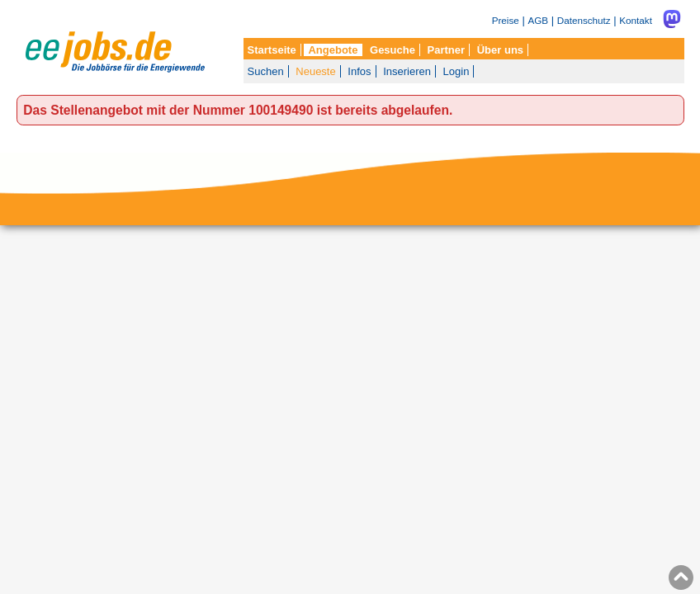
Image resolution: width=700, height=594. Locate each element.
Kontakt (636, 20)
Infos (359, 71)
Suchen (266, 71)
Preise (506, 20)
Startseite (272, 50)
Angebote (333, 50)
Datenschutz (584, 20)
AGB (538, 20)
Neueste (315, 71)
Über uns (500, 50)
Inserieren (407, 71)
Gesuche (393, 50)
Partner (447, 50)
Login (456, 71)
